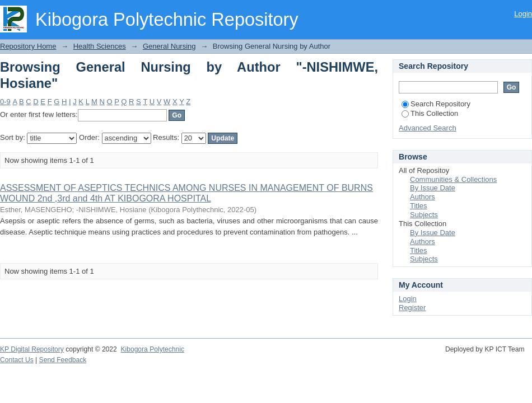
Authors (423, 197)
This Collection (430, 113)
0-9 (5, 102)
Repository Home (28, 46)
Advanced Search (428, 128)
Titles (419, 206)
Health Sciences (100, 46)
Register (412, 308)
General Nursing (169, 46)
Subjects (424, 215)
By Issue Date (433, 188)
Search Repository (436, 104)
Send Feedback (63, 360)
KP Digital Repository (32, 349)
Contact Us (17, 360)
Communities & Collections (453, 179)
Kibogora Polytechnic (152, 349)
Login (523, 14)
